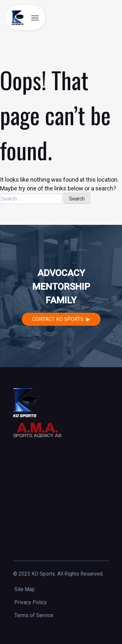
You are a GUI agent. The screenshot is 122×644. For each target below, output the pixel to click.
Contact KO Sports (58, 319)
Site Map (25, 589)
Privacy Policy (31, 602)
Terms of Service (34, 615)
